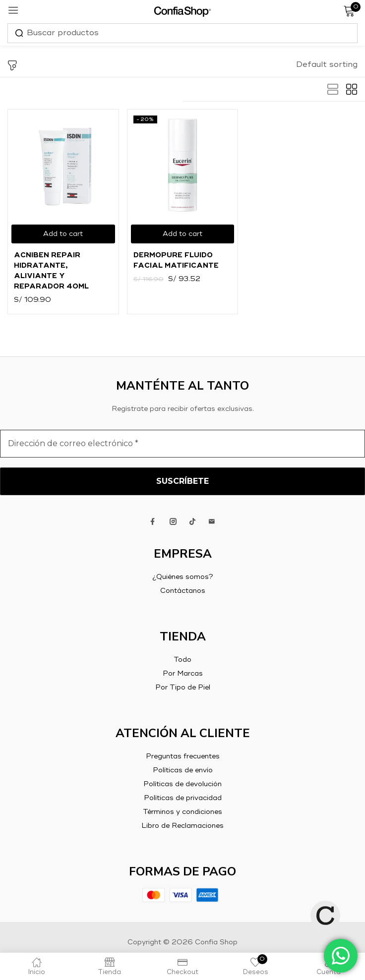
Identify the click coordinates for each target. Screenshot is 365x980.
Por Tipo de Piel (183, 688)
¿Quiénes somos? (183, 577)
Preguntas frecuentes (183, 756)
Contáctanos (183, 591)
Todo (182, 660)
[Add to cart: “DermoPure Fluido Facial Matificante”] (183, 234)
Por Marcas (183, 674)
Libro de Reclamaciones (182, 826)
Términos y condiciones (182, 812)
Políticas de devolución (182, 784)
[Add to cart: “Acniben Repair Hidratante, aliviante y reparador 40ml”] (63, 234)
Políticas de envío (183, 770)
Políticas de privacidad (183, 798)
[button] (327, 65)
